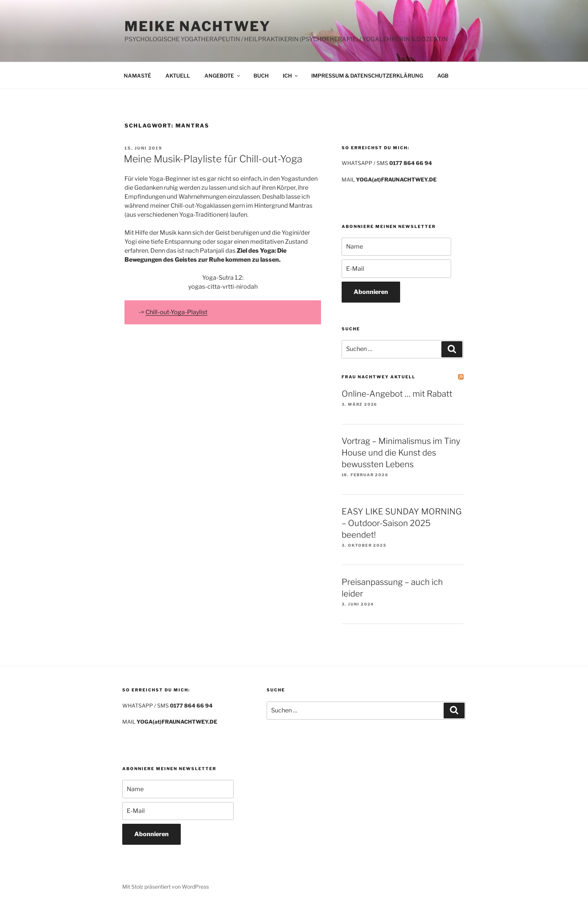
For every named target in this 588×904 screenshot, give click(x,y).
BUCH (261, 76)
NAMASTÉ (137, 76)
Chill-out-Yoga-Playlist (176, 312)
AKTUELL (178, 76)
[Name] (397, 247)
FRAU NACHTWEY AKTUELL (379, 377)
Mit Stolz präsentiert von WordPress (166, 887)
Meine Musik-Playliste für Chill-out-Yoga (213, 159)
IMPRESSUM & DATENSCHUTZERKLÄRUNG (367, 76)
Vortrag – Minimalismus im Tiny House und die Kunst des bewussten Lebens (401, 453)
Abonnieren (371, 292)
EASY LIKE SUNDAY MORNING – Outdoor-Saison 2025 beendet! (402, 523)
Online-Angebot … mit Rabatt (397, 394)
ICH (291, 76)
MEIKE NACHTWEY (198, 26)
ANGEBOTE (223, 76)
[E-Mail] (397, 268)
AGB (443, 76)
